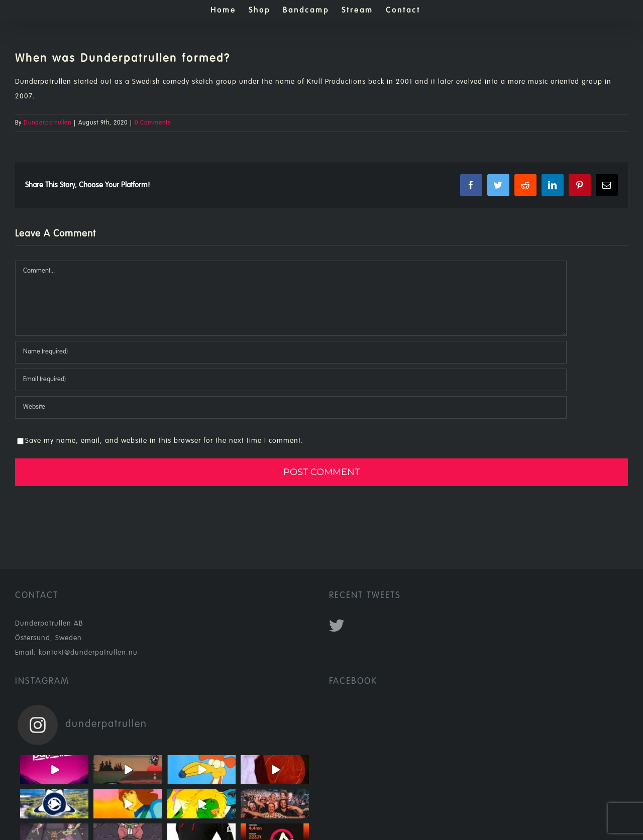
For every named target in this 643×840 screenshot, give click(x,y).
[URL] (291, 407)
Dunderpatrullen (47, 123)
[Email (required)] (291, 380)
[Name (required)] (291, 352)
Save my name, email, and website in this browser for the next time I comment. (164, 441)
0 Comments (153, 123)
